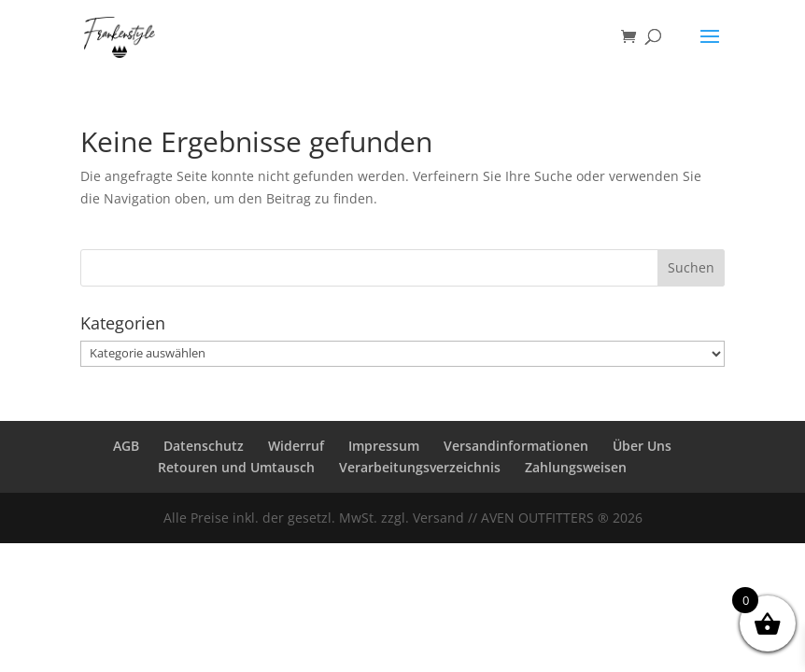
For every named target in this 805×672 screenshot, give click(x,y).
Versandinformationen (516, 446)
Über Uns (642, 446)
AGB (126, 446)
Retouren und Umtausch (236, 467)
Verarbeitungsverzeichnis (420, 467)
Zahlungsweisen (576, 467)
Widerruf (296, 446)
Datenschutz (204, 446)
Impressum (384, 446)
